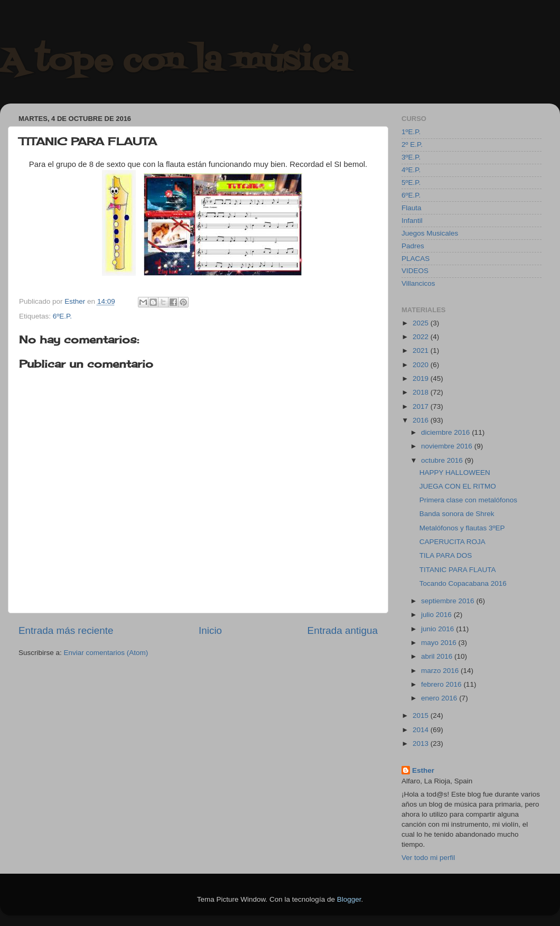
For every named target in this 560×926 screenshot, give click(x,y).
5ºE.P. (411, 183)
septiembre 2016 (449, 601)
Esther (423, 770)
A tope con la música (174, 62)
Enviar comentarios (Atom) (106, 653)
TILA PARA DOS (446, 555)
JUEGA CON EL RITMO (458, 486)
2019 (422, 378)
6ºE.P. (62, 316)
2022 (422, 337)
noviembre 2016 (448, 446)
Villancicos (418, 283)
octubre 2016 (443, 460)
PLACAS (416, 259)
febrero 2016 (442, 684)
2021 (422, 350)
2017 (422, 406)
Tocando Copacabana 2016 (463, 583)
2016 (422, 420)
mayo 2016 (440, 643)
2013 (422, 743)
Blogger (349, 899)
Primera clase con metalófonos (468, 500)
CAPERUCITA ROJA (452, 542)
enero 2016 (440, 698)
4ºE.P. (411, 170)
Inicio (210, 630)
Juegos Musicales (430, 233)
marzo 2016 (441, 671)
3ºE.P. (411, 157)
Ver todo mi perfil (428, 858)
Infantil (412, 221)
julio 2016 (437, 615)
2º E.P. (412, 144)
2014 (422, 730)
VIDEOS (415, 271)
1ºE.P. (411, 132)
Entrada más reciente (66, 630)
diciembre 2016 (446, 432)
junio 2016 (438, 629)
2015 (422, 715)
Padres (413, 246)
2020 (422, 365)
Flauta (412, 208)
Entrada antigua (343, 630)
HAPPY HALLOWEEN (455, 473)
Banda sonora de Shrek (457, 514)
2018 (422, 392)
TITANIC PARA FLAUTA (458, 570)
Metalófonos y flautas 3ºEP (462, 528)
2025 (422, 323)
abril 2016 (438, 656)
